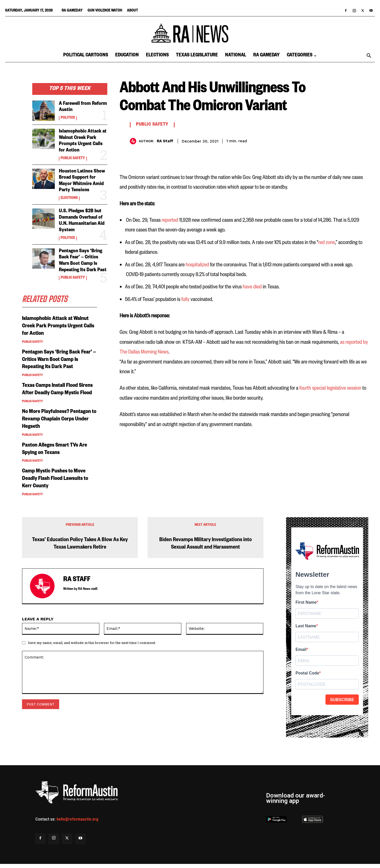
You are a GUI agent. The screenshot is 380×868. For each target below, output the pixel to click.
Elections (157, 56)
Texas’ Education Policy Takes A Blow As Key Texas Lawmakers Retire (80, 548)
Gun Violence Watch (105, 11)
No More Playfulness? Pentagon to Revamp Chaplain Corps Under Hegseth (59, 424)
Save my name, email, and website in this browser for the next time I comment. (92, 647)
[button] (369, 56)
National (236, 56)
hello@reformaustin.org (77, 823)
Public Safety (73, 158)
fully (186, 300)
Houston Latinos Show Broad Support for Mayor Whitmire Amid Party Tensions (82, 181)
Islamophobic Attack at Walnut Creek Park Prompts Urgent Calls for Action (83, 141)
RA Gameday (72, 11)
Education (127, 56)
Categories (302, 56)
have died (252, 287)
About (133, 11)
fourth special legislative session (330, 388)
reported (170, 220)
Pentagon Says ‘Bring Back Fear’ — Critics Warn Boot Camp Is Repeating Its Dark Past (81, 262)
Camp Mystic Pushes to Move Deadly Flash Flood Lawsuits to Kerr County (57, 483)
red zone (327, 243)
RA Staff (165, 141)
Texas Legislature (197, 56)
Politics (68, 118)
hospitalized (197, 265)
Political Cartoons (86, 56)
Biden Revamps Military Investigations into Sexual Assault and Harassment (205, 548)
